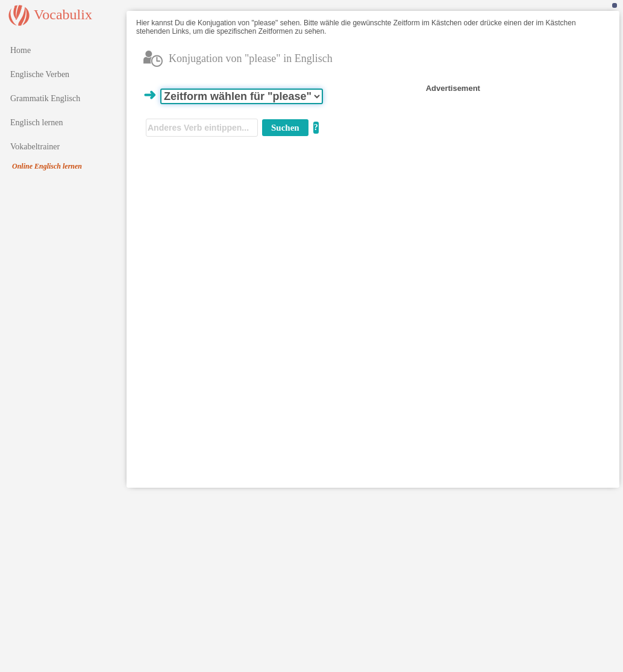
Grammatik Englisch (45, 98)
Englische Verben (40, 74)
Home (20, 50)
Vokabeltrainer (35, 147)
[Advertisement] (512, 170)
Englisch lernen (36, 123)
